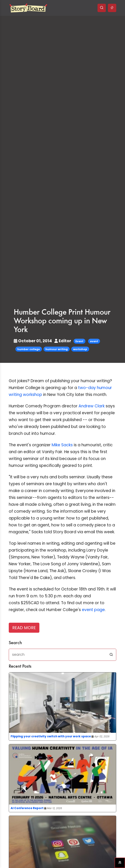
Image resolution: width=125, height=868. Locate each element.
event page (93, 610)
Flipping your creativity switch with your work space (51, 736)
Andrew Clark (92, 406)
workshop (80, 349)
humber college (29, 349)
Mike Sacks (62, 445)
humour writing (57, 349)
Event (79, 341)
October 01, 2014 (33, 341)
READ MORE (24, 628)
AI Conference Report (27, 808)
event (94, 341)
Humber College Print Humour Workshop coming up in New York (62, 321)
